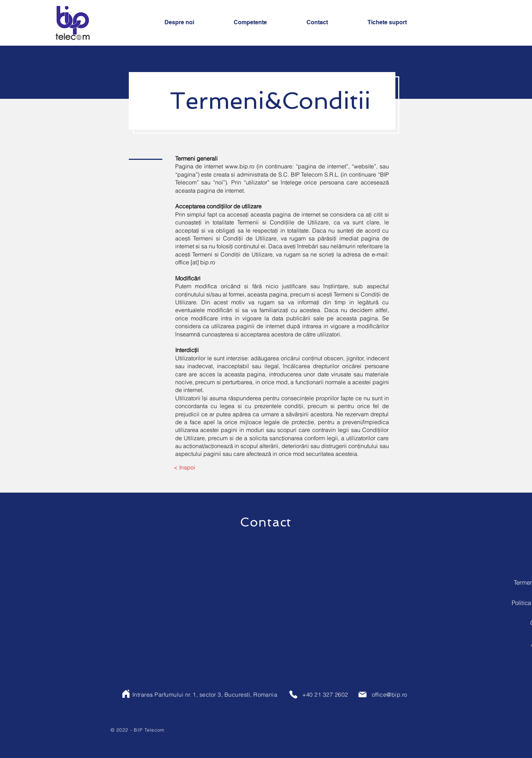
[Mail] (363, 695)
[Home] (126, 694)
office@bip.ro (390, 695)
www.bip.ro (240, 166)
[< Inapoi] (185, 467)
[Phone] (293, 695)
